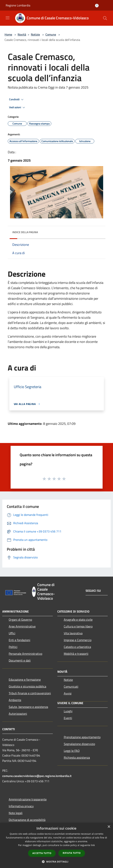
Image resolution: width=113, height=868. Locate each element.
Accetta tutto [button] (42, 853)
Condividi (17, 100)
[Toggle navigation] (8, 18)
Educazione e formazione (25, 680)
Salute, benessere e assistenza (28, 707)
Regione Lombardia (18, 5)
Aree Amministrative (22, 626)
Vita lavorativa (73, 633)
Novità (22, 34)
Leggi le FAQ (72, 751)
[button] (57, 862)
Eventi (68, 718)
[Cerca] (105, 18)
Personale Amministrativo (25, 654)
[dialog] (56, 845)
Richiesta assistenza (77, 757)
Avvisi (68, 693)
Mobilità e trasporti (76, 654)
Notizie (35, 34)
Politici (13, 647)
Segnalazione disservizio (79, 744)
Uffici (12, 633)
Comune (51, 34)
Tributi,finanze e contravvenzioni (30, 693)
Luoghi (68, 711)
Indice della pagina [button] (25, 232)
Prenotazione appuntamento (82, 737)
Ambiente (15, 700)
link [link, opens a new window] (93, 845)
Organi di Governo (20, 620)
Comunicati (71, 687)
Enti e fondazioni (19, 640)
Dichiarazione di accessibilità (27, 820)
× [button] (109, 827)
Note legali (16, 813)
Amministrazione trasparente (28, 799)
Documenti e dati (20, 660)
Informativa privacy (21, 806)
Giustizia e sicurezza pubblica (27, 686)
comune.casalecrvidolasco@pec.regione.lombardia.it (37, 776)
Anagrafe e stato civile (78, 620)
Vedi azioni (18, 107)
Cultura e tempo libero (78, 626)
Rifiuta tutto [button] (72, 853)
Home (8, 34)
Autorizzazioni (18, 714)
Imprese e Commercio (78, 640)
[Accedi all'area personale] (97, 6)
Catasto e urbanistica (77, 647)
